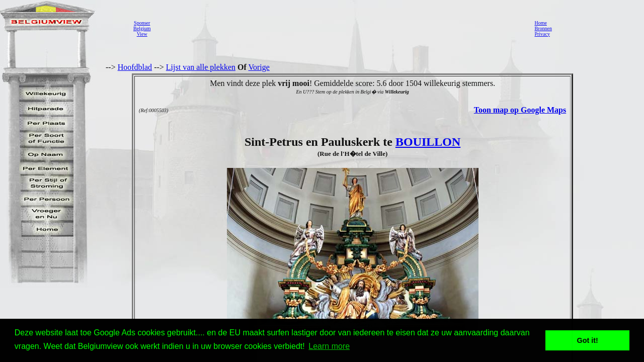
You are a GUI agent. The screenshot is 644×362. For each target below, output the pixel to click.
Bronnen (543, 28)
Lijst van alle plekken (201, 67)
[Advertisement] (340, 28)
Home (540, 23)
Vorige (259, 67)
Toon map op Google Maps (520, 110)
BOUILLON (428, 142)
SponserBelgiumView (142, 28)
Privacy (542, 34)
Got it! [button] (588, 340)
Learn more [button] (329, 346)
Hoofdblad (135, 67)
